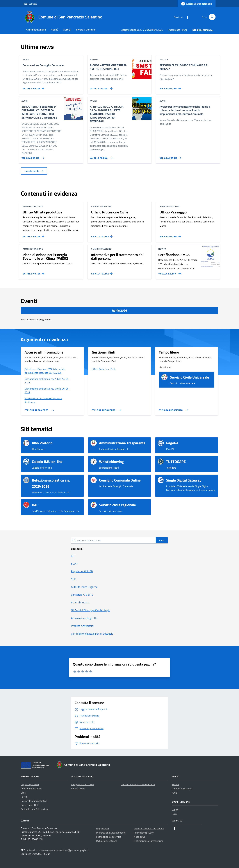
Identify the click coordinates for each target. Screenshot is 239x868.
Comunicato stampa (182, 789)
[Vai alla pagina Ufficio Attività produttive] (34, 235)
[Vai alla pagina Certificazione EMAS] (169, 272)
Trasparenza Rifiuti (177, 30)
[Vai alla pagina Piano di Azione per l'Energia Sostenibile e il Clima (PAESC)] (34, 272)
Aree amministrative (31, 789)
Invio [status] (162, 540)
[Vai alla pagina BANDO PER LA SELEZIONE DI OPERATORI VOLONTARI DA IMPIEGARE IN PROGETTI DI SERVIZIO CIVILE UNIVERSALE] (32, 157)
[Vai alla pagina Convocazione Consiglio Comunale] (34, 87)
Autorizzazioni (78, 789)
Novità (55, 30)
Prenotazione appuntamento (111, 833)
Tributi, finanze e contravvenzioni (138, 784)
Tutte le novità (34, 171)
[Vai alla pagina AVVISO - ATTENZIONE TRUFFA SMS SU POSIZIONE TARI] (101, 87)
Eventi (175, 814)
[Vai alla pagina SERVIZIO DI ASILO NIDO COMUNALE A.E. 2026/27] (171, 87)
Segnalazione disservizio (109, 837)
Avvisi (175, 793)
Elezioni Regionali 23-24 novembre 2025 (142, 30)
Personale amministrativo (34, 801)
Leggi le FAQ (102, 828)
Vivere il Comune (86, 30)
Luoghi (175, 810)
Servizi (67, 30)
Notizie (175, 784)
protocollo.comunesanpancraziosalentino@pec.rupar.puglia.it (57, 850)
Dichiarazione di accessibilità (148, 841)
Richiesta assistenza (107, 841)
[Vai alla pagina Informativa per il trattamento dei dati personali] (103, 272)
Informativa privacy (144, 833)
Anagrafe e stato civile (82, 784)
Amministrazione (36, 30)
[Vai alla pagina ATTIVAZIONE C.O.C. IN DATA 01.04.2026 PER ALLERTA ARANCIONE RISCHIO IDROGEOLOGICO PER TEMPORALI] (101, 157)
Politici (24, 797)
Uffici (23, 793)
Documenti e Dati (30, 805)
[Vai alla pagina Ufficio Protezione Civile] (103, 235)
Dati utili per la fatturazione (35, 809)
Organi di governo (30, 784)
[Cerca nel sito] (212, 17)
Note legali (139, 837)
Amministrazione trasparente (149, 828)
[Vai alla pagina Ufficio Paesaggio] (171, 235)
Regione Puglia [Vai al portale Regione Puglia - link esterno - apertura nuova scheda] (30, 4)
